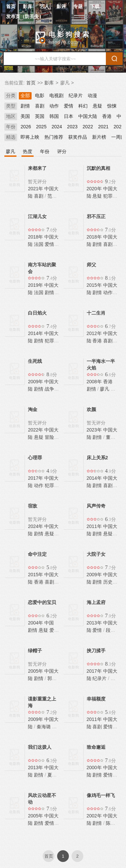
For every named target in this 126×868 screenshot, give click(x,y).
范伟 (52, 196)
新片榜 (99, 137)
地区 (11, 116)
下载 (95, 6)
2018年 (36, 237)
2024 (57, 127)
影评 (61, 6)
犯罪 (108, 196)
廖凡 (10, 151)
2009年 (36, 382)
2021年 (36, 189)
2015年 (95, 285)
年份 (11, 127)
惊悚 (112, 106)
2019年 (36, 285)
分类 (11, 95)
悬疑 (97, 106)
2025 (41, 127)
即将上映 (30, 137)
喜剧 (40, 106)
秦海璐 (44, 727)
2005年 (36, 671)
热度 (28, 151)
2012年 (95, 333)
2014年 (36, 333)
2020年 (95, 189)
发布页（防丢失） (25, 16)
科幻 (83, 106)
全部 (25, 95)
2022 (88, 127)
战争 (49, 389)
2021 (103, 127)
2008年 (95, 382)
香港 (107, 116)
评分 (62, 151)
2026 (26, 127)
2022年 (36, 430)
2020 (119, 127)
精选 (11, 137)
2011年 (95, 526)
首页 (11, 6)
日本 (69, 116)
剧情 (25, 106)
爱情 (69, 106)
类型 (11, 106)
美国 (25, 116)
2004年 (36, 623)
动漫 (92, 95)
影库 (28, 6)
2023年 (95, 430)
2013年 (95, 623)
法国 (39, 244)
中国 (49, 623)
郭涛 (52, 678)
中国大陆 (88, 116)
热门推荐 (54, 137)
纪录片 (76, 95)
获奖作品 (78, 137)
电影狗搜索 (70, 35)
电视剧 (56, 95)
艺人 (44, 6)
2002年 (95, 816)
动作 (54, 106)
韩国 (54, 116)
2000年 (95, 767)
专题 (78, 6)
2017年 (36, 478)
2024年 (36, 526)
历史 (108, 582)
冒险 (49, 437)
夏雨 (52, 775)
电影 (40, 95)
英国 (40, 116)
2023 (72, 127)
